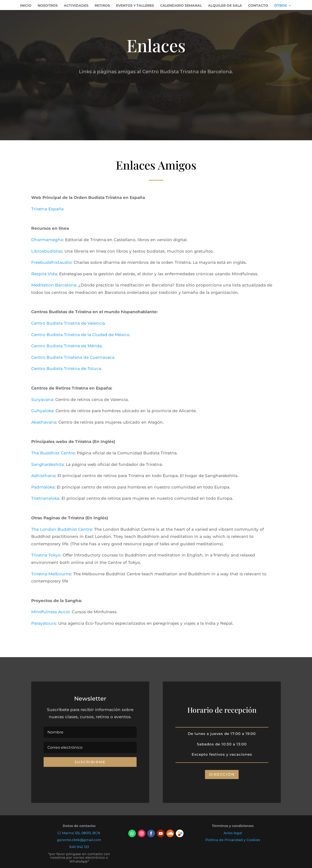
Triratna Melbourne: (52, 574)
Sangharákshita (47, 464)
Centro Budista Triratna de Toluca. (67, 369)
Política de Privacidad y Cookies (233, 840)
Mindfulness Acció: (51, 612)
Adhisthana (43, 476)
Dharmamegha (47, 240)
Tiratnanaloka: (46, 498)
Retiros (102, 6)
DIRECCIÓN (222, 774)
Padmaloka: (43, 487)
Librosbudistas (47, 251)
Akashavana (44, 422)
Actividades (76, 6)
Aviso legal (233, 833)
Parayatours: (44, 623)
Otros (281, 6)
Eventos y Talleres (135, 6)
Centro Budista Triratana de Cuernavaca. (73, 357)
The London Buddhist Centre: (62, 529)
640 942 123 (79, 847)
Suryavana (42, 400)
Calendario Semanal (181, 6)
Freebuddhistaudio (51, 262)
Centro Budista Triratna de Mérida (66, 346)
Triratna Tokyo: (46, 555)
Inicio (26, 6)
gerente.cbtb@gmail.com (79, 840)
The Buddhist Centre (53, 453)
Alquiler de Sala (225, 6)
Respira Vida (44, 274)
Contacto (258, 6)
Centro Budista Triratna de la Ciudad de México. (81, 335)
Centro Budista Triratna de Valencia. (69, 323)
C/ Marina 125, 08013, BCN (79, 833)
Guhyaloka (42, 411)
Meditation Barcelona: (54, 285)
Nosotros (48, 6)
